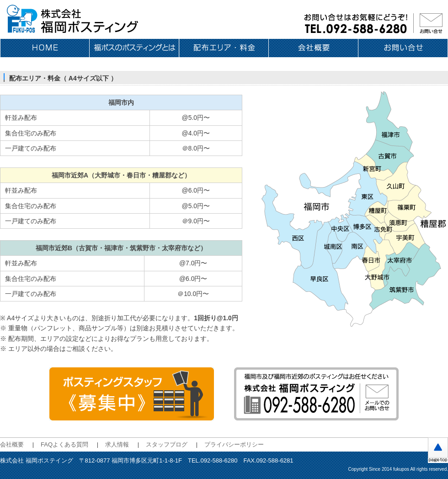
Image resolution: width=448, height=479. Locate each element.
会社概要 (314, 48)
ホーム (45, 48)
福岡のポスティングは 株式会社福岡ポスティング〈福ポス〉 (73, 19)
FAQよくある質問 (64, 444)
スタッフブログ (167, 444)
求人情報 (117, 444)
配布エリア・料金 (224, 48)
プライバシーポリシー (234, 444)
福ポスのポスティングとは (134, 48)
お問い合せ (403, 48)
